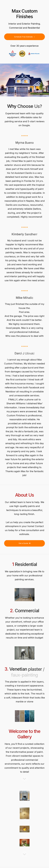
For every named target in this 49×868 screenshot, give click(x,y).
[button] (24, 37)
